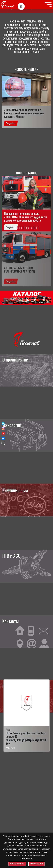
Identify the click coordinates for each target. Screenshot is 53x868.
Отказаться (37, 864)
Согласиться (17, 864)
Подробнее (11, 123)
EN (21, 6)
